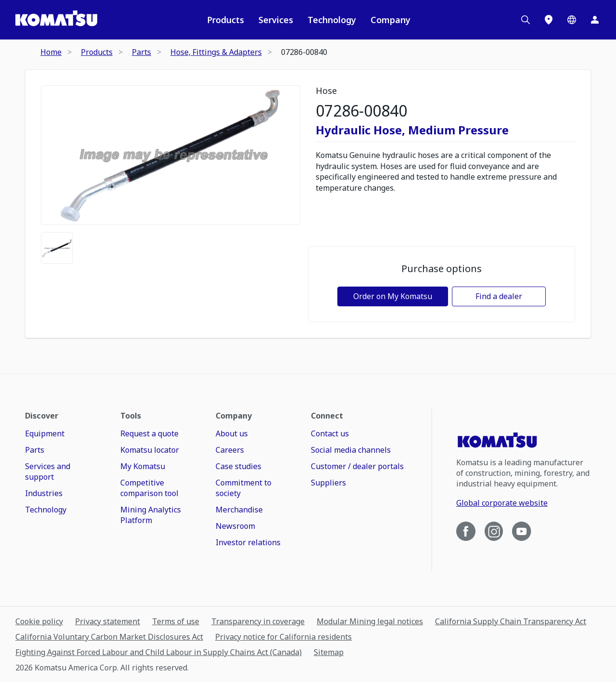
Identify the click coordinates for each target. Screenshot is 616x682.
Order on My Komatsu (393, 296)
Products (225, 20)
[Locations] (549, 20)
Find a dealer (499, 296)
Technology (332, 20)
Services (276, 20)
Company (391, 20)
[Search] (526, 20)
